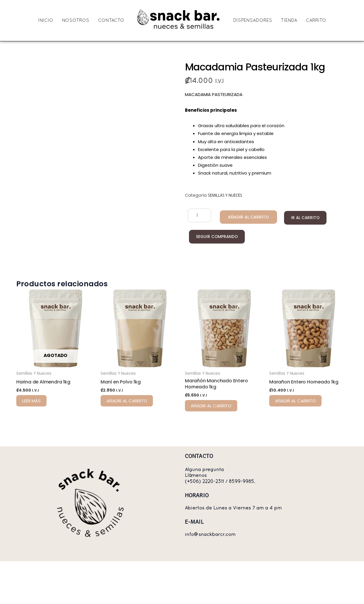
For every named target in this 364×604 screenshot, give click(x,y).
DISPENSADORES (253, 21)
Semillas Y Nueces (225, 195)
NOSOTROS (76, 21)
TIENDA (289, 21)
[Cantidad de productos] (198, 216)
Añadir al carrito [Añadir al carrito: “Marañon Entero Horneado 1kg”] (295, 432)
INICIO (46, 21)
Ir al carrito (300, 218)
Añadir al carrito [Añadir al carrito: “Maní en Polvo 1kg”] (127, 432)
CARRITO (316, 21)
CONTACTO (111, 21)
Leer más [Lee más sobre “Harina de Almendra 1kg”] (31, 432)
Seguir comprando (216, 237)
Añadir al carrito (244, 217)
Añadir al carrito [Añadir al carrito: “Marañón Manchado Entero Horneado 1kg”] (211, 437)
